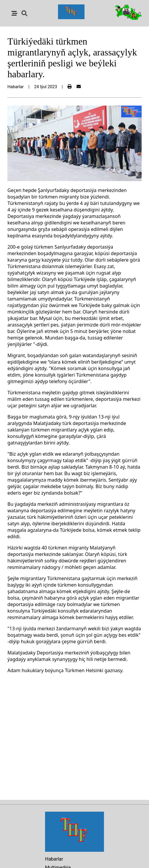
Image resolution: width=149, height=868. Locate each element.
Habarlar (54, 859)
